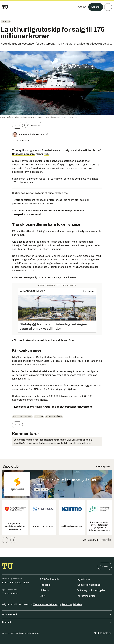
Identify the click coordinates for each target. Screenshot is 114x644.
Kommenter (33, 125)
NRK (46, 154)
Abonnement (57, 614)
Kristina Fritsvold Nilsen (16, 583)
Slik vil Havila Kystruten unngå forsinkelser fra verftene (60, 407)
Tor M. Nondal (10, 594)
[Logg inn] (81, 7)
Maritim (6, 21)
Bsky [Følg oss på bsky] (43, 596)
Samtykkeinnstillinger (89, 585)
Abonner (96, 7)
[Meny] (108, 7)
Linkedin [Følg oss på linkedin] (44, 590)
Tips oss (105, 566)
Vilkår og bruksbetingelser (92, 590)
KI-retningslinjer (86, 596)
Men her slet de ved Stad (60, 340)
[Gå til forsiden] (5, 7)
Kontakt (57, 622)
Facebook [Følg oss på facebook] (46, 585)
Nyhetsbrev (84, 579)
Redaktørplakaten (72, 604)
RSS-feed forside (50, 579)
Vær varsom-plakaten (45, 604)
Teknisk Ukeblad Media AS (27, 633)
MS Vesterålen (54, 417)
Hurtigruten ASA (22, 417)
